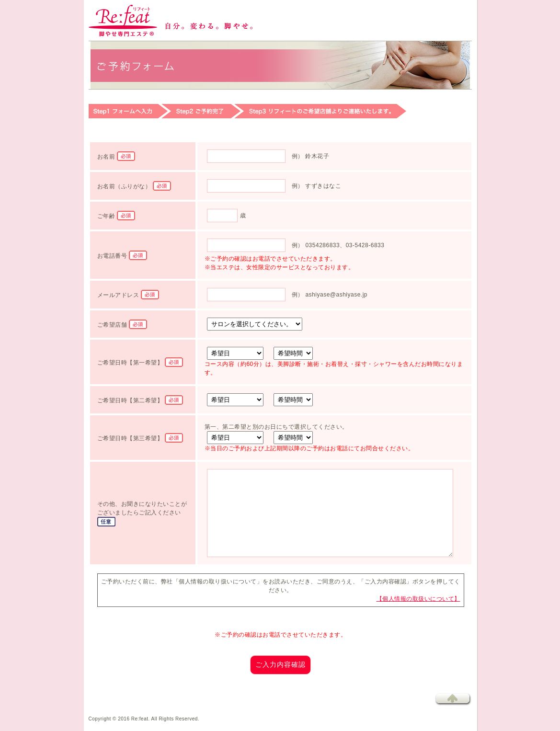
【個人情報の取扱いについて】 (418, 599)
